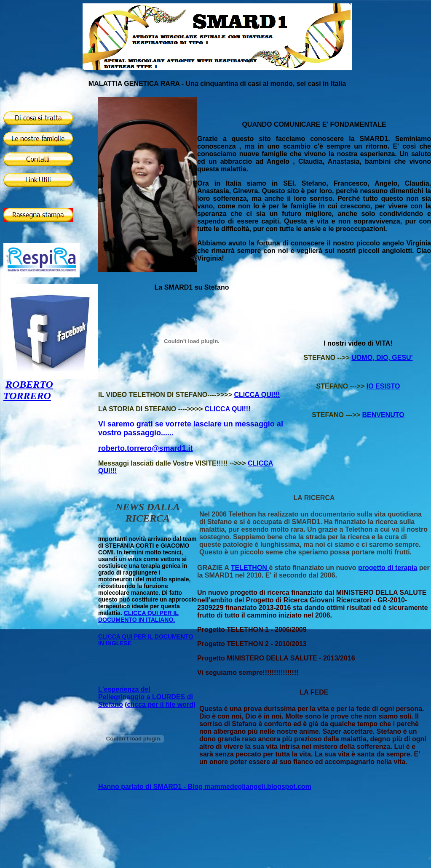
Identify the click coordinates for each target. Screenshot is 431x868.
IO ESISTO (383, 386)
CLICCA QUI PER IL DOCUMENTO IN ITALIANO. (138, 616)
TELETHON (250, 568)
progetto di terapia (388, 568)
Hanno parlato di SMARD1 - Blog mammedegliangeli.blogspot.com (205, 787)
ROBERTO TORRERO (28, 390)
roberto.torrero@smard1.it (146, 448)
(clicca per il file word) (160, 704)
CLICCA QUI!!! (257, 395)
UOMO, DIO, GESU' (382, 358)
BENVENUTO (383, 415)
